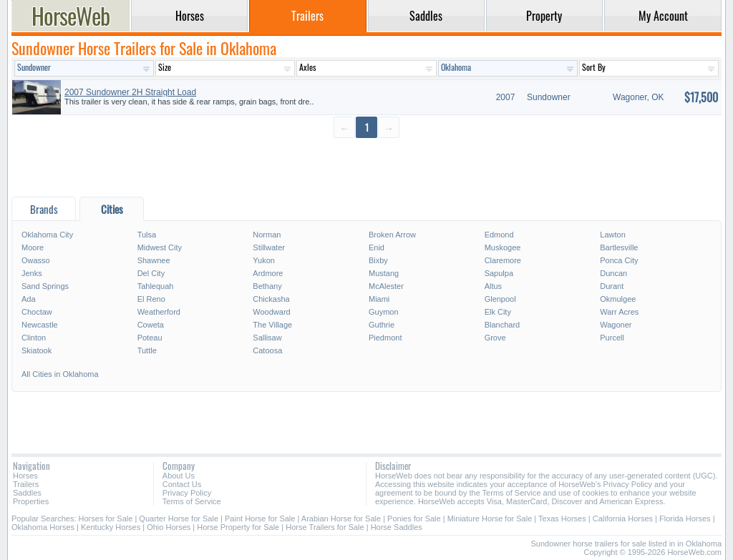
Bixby (378, 260)
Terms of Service (192, 501)
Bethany (267, 286)
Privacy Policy (187, 493)
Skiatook (37, 350)
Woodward (271, 312)
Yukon (264, 260)
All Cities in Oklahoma (60, 374)
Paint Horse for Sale (260, 519)
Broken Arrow (392, 235)
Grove (495, 338)
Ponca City (619, 260)
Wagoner (616, 325)
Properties (31, 501)
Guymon (384, 312)
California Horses (623, 519)
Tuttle (147, 350)
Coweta (151, 325)
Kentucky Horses (111, 527)
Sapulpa (499, 273)
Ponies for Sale (414, 519)
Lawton (612, 235)
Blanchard (503, 325)
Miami (379, 299)
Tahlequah (156, 286)
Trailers (26, 484)
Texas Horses (562, 519)
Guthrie (382, 325)
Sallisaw (267, 338)
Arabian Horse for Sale (341, 519)
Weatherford (159, 312)
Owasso (36, 260)
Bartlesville (619, 247)
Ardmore (268, 273)
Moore (33, 247)
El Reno (151, 299)
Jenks (32, 273)
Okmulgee (618, 299)
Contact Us (182, 484)
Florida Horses (685, 519)
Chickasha (271, 299)
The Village (272, 325)
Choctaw (37, 312)
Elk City (498, 312)
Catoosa (267, 350)
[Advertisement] (366, 168)
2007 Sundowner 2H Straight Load (130, 92)
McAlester (386, 286)
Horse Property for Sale (238, 527)
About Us (179, 476)
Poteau (150, 338)
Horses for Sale (106, 519)
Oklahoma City (47, 235)
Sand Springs (45, 286)
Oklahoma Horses (43, 527)
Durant (612, 286)
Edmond (499, 235)
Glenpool (500, 299)
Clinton (34, 338)
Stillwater (269, 247)
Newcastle (40, 325)
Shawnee (154, 260)
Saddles (27, 493)
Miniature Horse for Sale (490, 519)
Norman (267, 235)
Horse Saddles (397, 527)
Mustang (384, 273)
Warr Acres (619, 312)
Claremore (503, 260)
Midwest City (160, 247)
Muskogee (503, 247)
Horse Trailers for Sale (325, 527)
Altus (493, 286)
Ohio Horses (169, 527)
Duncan (613, 273)
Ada (29, 299)
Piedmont (385, 338)
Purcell (612, 338)
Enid (377, 247)
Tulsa (147, 235)
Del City (151, 273)
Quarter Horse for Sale (179, 519)
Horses (25, 476)
